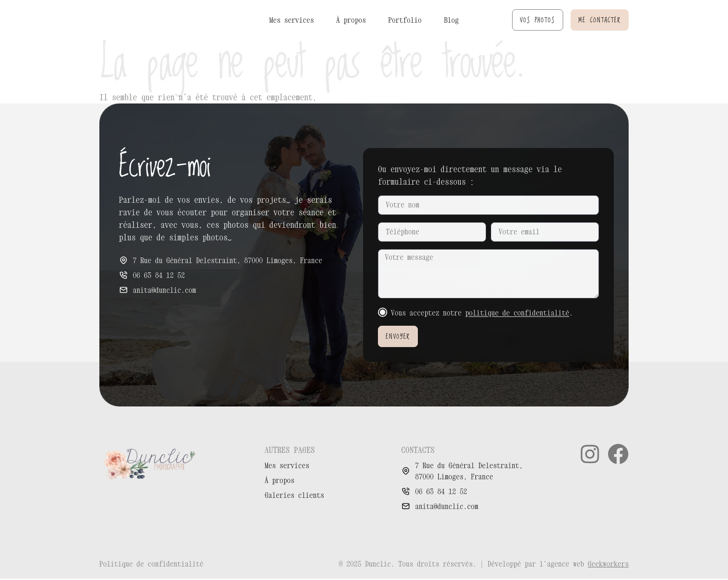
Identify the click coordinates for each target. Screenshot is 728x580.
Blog (451, 20)
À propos (351, 20)
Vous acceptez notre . (482, 314)
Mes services (292, 20)
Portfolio (405, 20)
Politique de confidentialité (151, 565)
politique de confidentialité (517, 314)
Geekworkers (608, 565)
